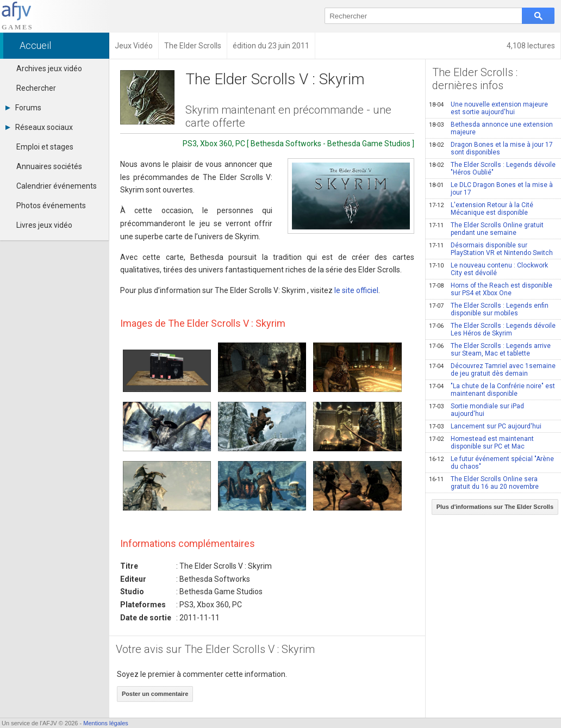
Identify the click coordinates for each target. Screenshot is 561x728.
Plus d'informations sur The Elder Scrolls (495, 507)
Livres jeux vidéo (44, 225)
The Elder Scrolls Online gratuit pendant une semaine (486, 229)
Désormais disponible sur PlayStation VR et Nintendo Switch (491, 249)
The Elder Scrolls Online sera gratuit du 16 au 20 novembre (484, 483)
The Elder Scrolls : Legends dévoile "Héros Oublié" (492, 169)
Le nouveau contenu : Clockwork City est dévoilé (488, 269)
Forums (23, 108)
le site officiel (356, 290)
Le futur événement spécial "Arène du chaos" (491, 463)
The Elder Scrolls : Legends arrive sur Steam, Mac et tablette (490, 350)
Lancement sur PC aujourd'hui (485, 426)
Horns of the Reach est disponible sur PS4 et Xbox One (491, 289)
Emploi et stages (45, 147)
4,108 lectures (531, 46)
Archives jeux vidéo (49, 69)
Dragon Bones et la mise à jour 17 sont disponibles (491, 148)
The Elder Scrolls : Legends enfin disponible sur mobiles (489, 309)
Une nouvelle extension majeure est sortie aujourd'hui (488, 108)
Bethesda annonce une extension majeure (491, 128)
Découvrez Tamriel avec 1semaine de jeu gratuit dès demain (492, 370)
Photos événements (51, 206)
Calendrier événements (57, 186)
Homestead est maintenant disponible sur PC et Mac (481, 443)
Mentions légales (106, 723)
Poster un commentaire (155, 694)
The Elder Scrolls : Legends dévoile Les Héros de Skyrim (492, 329)
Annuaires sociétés (49, 166)
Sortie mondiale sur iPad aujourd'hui (476, 410)
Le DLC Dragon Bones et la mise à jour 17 (491, 189)
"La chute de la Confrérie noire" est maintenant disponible (492, 390)
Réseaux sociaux (39, 127)
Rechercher (36, 88)
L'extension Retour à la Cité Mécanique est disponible (481, 209)
